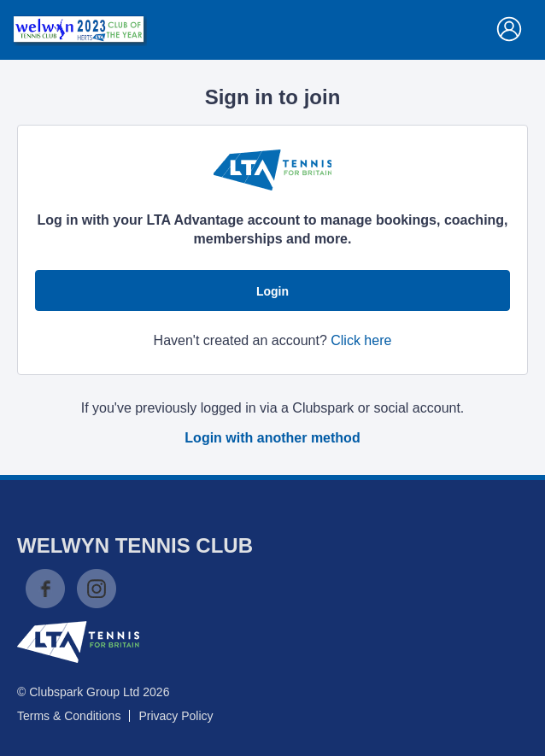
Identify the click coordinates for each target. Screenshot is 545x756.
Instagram (97, 589)
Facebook (45, 589)
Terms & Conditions (69, 716)
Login (272, 291)
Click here (361, 340)
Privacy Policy (176, 716)
